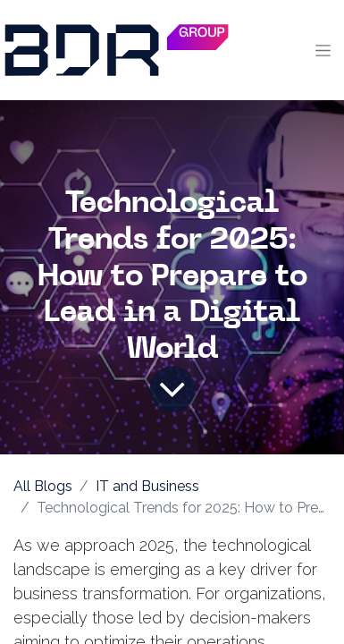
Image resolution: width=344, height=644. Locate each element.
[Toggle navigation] (323, 50)
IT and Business (147, 486)
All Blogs (43, 486)
